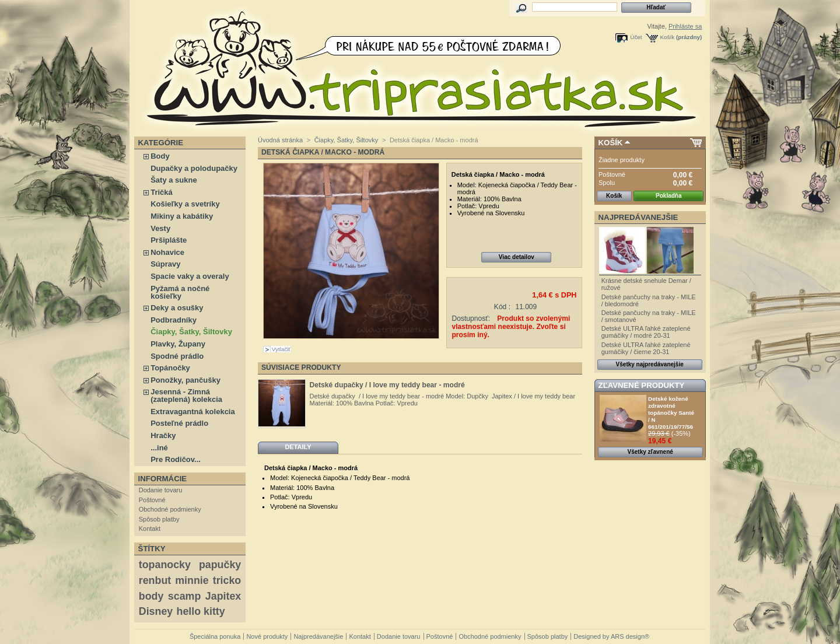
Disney (156, 611)
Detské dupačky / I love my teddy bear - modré (387, 385)
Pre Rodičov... (176, 459)
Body (160, 156)
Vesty (160, 228)
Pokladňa (668, 196)
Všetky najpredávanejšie (650, 364)
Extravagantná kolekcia (193, 412)
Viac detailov (517, 257)
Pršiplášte (169, 240)
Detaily (298, 447)
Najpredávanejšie (638, 217)
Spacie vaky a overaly (190, 276)
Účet (636, 37)
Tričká (162, 192)
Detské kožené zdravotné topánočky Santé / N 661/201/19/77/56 (671, 413)
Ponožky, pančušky (185, 380)
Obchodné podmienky (170, 509)
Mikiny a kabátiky (182, 216)
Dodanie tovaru (161, 490)
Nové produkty (267, 636)
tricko (227, 580)
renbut (155, 580)
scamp (184, 596)
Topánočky (170, 368)
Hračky (163, 435)
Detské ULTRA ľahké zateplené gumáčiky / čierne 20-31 (646, 348)
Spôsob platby (159, 519)
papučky (220, 565)
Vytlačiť (281, 349)
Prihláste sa (685, 26)
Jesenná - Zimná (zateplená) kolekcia (186, 395)
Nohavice (167, 252)
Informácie (163, 479)
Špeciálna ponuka (215, 636)
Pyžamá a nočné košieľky (180, 292)
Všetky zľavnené (650, 452)
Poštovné (152, 500)
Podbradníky (174, 320)
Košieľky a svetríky (185, 204)
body (151, 596)
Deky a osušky (177, 308)
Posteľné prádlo (179, 423)
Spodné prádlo (177, 356)
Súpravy (165, 264)
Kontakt (150, 528)
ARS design (628, 636)
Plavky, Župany (178, 344)
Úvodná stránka (280, 140)
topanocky (165, 565)
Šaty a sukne (174, 180)
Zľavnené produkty (642, 385)
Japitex (223, 596)
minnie (192, 580)
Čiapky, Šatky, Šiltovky (191, 332)
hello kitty (201, 611)
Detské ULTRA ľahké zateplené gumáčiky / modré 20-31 (646, 332)
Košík (668, 37)
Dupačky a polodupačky (194, 168)
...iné (159, 448)
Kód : (502, 307)
